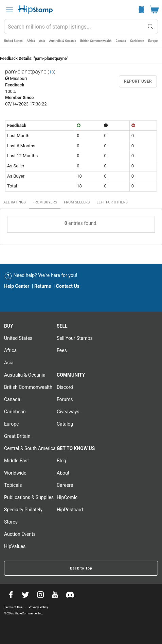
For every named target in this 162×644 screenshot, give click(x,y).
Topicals (13, 485)
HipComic (67, 497)
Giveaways (68, 412)
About (63, 473)
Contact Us (68, 286)
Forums (65, 399)
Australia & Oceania (63, 41)
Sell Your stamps (75, 338)
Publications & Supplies (29, 497)
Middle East (16, 461)
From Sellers (77, 202)
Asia (42, 41)
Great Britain (17, 436)
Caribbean (137, 41)
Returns (43, 286)
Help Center (17, 286)
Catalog (65, 424)
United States (13, 41)
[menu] (10, 10)
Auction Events (20, 534)
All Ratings (15, 202)
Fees (62, 350)
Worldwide (15, 473)
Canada (121, 41)
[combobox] (81, 27)
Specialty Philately (23, 510)
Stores (11, 522)
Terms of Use (13, 607)
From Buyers (45, 202)
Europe (153, 41)
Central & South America (30, 448)
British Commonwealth (96, 41)
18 (51, 72)
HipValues (15, 546)
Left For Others (112, 202)
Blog (61, 461)
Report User (138, 81)
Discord (65, 387)
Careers (65, 485)
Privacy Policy (38, 607)
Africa (31, 41)
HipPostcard (70, 510)
